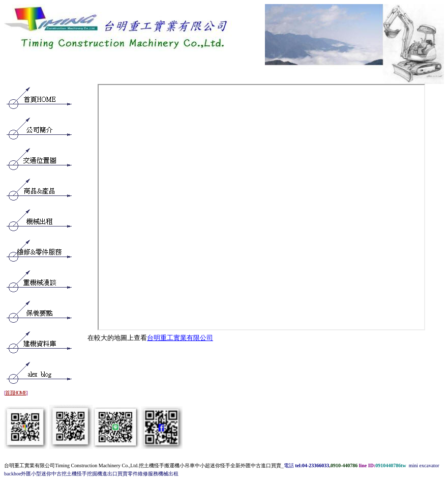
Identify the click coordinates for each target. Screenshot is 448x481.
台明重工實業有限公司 (180, 338)
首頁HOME (16, 393)
